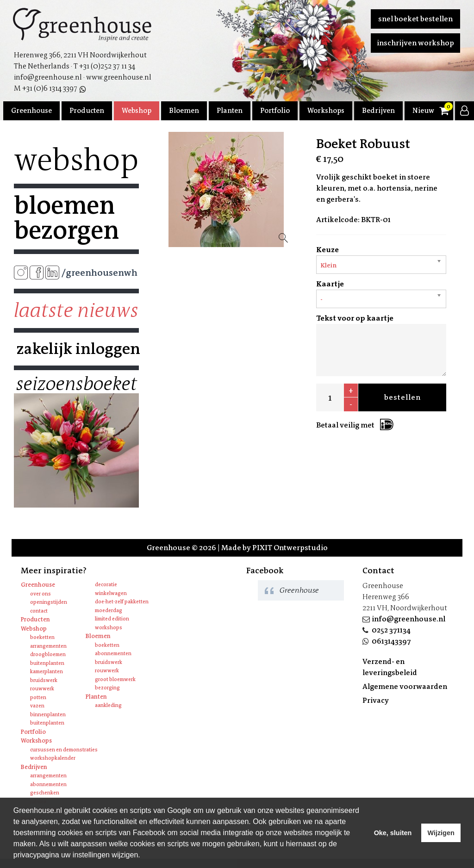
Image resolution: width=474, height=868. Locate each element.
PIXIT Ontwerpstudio (290, 548)
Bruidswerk (44, 680)
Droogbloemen (48, 654)
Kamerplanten (47, 672)
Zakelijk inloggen (76, 349)
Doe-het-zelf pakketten (122, 602)
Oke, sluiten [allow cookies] (393, 833)
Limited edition (112, 619)
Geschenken (45, 793)
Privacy (376, 700)
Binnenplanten (48, 715)
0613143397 (391, 641)
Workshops (326, 111)
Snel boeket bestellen (415, 19)
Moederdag (109, 611)
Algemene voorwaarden (405, 686)
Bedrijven (378, 111)
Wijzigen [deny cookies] (441, 833)
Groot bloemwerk (115, 679)
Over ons (41, 594)
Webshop (137, 111)
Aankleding (108, 705)
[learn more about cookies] (143, 856)
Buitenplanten (47, 663)
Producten (87, 111)
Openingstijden (49, 602)
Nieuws (425, 111)
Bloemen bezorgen (66, 218)
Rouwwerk (42, 689)
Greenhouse (31, 111)
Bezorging (107, 688)
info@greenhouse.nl (409, 619)
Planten (230, 111)
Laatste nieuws (76, 310)
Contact (39, 611)
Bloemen (184, 111)
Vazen (37, 706)
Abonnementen (113, 654)
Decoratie (106, 585)
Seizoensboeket (76, 384)
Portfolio (275, 111)
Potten (38, 697)
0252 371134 (391, 630)
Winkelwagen (111, 593)
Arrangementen (48, 646)
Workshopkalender (53, 758)
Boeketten (42, 637)
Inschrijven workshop (415, 43)
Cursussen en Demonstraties (64, 750)
